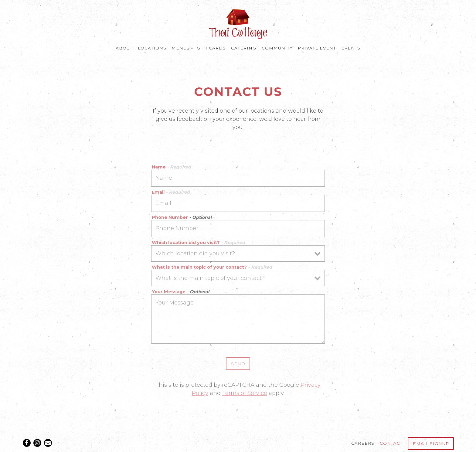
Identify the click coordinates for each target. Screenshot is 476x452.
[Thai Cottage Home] (238, 23)
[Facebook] (27, 443)
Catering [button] (244, 48)
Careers (363, 443)
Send (238, 364)
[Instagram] (37, 443)
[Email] (48, 443)
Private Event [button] (317, 48)
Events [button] (351, 48)
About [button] (124, 48)
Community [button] (277, 48)
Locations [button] (152, 48)
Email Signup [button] (431, 444)
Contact (391, 443)
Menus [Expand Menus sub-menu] (182, 48)
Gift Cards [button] (211, 48)
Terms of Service (245, 393)
